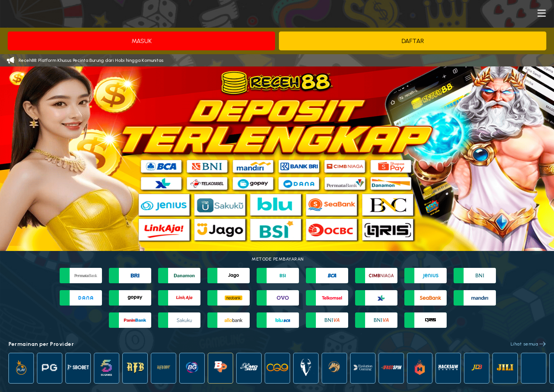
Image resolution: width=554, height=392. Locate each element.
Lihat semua (524, 344)
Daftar (413, 41)
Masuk (142, 41)
